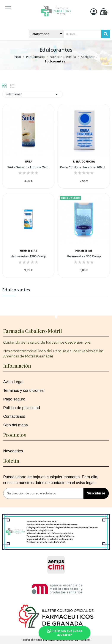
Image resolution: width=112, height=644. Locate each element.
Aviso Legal (13, 382)
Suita (28, 162)
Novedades (13, 451)
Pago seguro (14, 399)
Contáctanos (14, 416)
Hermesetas (28, 251)
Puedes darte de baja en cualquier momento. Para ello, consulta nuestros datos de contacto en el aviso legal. (51, 480)
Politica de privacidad (22, 408)
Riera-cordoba (84, 162)
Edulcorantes (16, 290)
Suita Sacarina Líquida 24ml (28, 167)
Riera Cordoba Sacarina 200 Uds (84, 167)
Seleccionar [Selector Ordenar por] (32, 94)
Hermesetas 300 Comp (84, 256)
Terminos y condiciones (23, 391)
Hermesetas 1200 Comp (28, 256)
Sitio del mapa (16, 425)
